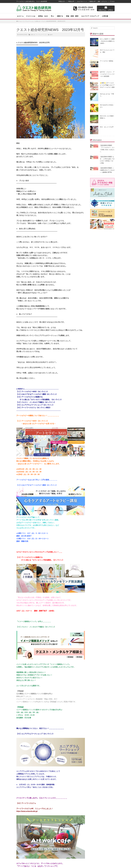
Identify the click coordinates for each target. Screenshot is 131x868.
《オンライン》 (48, 734)
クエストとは (31, 16)
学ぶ (52, 16)
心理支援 (105, 16)
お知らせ (38, 21)
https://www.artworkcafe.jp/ (27, 811)
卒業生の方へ (62, 1)
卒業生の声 (71, 1)
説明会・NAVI (43, 16)
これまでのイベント (82, 1)
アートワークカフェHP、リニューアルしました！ (35, 809)
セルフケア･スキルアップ (90, 16)
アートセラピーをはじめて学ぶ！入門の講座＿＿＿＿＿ (37, 480)
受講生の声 (93, 1)
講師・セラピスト (103, 1)
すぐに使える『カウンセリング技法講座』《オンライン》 (40, 560)
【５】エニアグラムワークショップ (29, 734)
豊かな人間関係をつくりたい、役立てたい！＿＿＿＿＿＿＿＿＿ (40, 728)
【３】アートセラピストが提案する (29, 557)
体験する (60, 16)
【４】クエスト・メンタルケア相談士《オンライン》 (36, 627)
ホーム (21, 16)
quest (51, 35)
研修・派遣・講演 (72, 16)
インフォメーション (28, 21)
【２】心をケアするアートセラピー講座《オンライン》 (37, 485)
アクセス (112, 1)
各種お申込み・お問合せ (106, 10)
